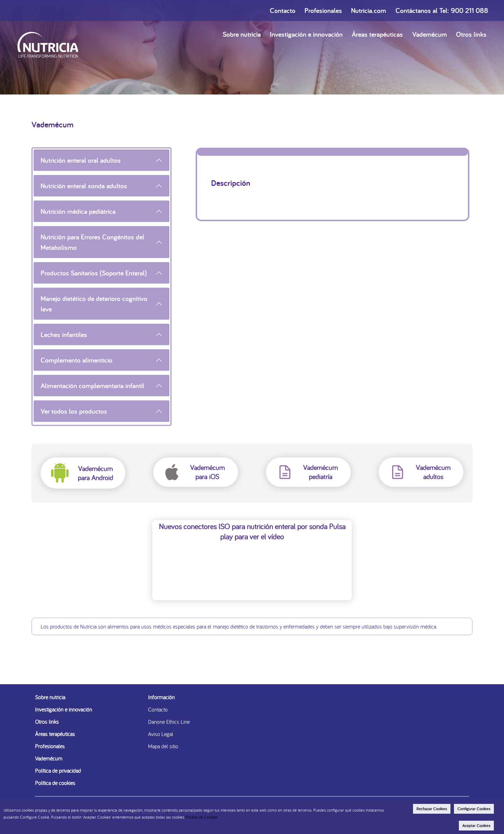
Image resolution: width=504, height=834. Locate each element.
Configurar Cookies (474, 809)
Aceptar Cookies (476, 826)
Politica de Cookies (202, 817)
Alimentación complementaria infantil (92, 386)
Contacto (283, 10)
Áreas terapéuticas (377, 34)
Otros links (471, 34)
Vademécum (430, 34)
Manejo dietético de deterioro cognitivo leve (94, 304)
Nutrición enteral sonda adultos (84, 186)
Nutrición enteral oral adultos (81, 160)
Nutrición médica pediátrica (78, 211)
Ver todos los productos (74, 411)
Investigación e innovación (306, 34)
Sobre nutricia (242, 34)
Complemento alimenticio (76, 360)
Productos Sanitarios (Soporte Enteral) (94, 273)
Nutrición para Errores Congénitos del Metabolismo (92, 242)
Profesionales (323, 10)
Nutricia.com (369, 10)
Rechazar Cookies (432, 809)
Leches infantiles (64, 335)
